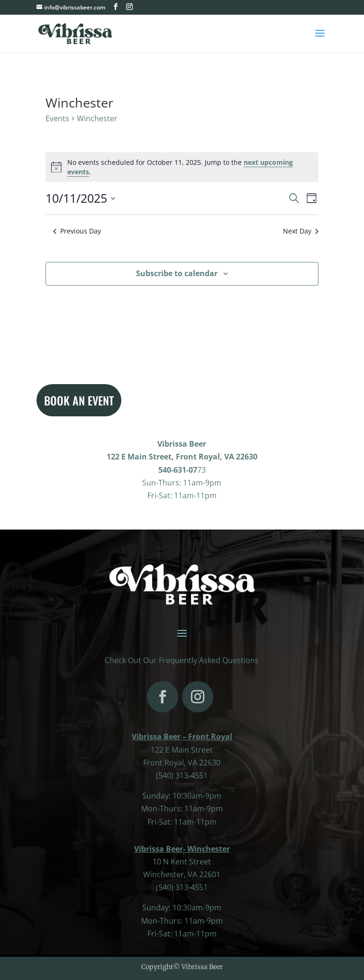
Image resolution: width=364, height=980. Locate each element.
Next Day (301, 231)
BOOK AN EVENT (79, 400)
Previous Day (77, 231)
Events (57, 118)
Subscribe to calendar (177, 273)
